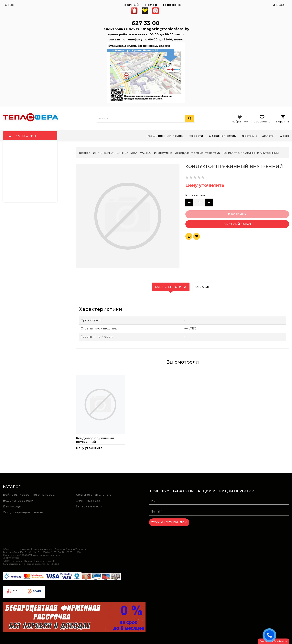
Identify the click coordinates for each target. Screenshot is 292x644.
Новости (196, 136)
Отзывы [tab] (203, 287)
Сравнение (262, 119)
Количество (195, 195)
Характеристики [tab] (171, 287)
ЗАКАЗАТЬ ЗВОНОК (270, 635)
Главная (85, 153)
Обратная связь (222, 136)
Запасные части (89, 506)
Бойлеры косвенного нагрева (29, 495)
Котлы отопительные (94, 495)
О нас (284, 136)
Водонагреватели (18, 500)
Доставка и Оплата (258, 136)
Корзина (283, 119)
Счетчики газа (88, 500)
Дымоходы (12, 506)
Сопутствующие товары (23, 512)
